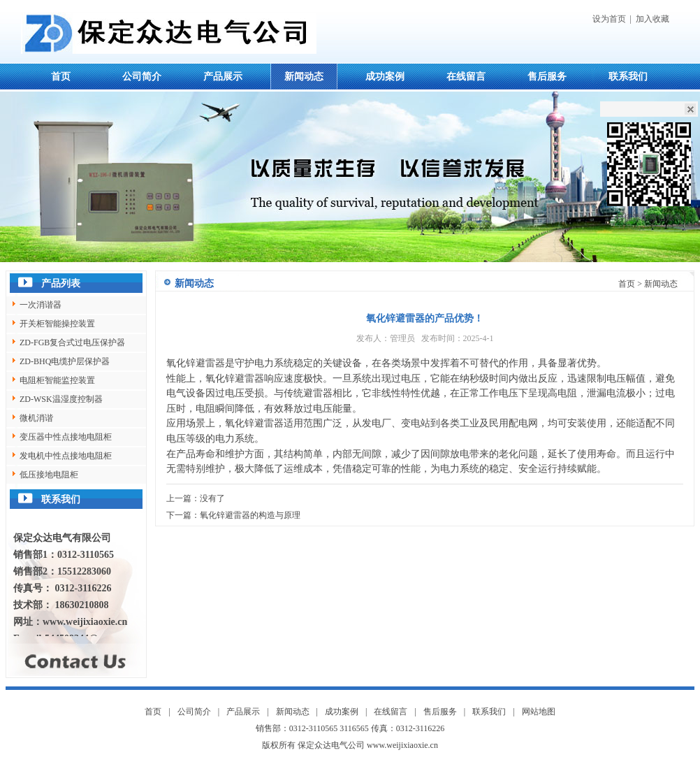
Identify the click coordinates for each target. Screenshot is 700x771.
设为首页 (609, 19)
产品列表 (61, 283)
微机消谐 (36, 418)
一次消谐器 (41, 305)
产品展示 (223, 77)
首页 (61, 77)
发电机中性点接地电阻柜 (66, 456)
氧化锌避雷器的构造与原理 (250, 515)
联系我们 (628, 77)
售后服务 (547, 77)
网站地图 (539, 712)
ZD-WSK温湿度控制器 (61, 399)
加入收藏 (652, 19)
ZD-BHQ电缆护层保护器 (65, 361)
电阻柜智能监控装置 (57, 380)
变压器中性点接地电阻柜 (66, 437)
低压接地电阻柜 (49, 475)
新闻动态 (304, 77)
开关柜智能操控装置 (57, 324)
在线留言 (466, 77)
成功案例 (385, 77)
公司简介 (142, 77)
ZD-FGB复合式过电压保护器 (72, 343)
